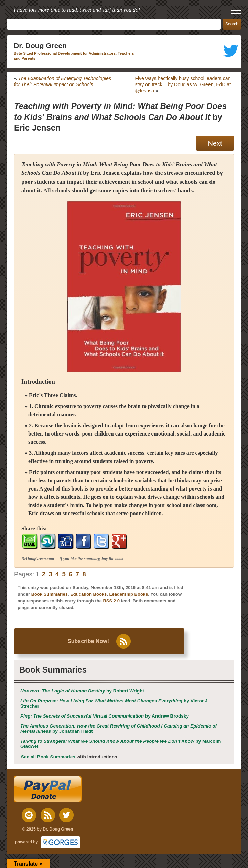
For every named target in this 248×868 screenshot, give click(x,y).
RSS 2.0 (111, 601)
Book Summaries (50, 594)
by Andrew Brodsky (105, 716)
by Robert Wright (82, 691)
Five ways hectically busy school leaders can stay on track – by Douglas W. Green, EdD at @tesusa (183, 84)
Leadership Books (129, 594)
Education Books (88, 594)
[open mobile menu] (236, 11)
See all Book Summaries (48, 757)
